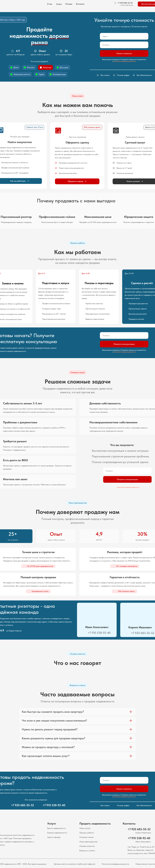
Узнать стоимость (124, 53)
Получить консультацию (124, 344)
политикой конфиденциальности (125, 61)
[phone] (124, 45)
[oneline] (124, 36)
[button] (59, 4)
